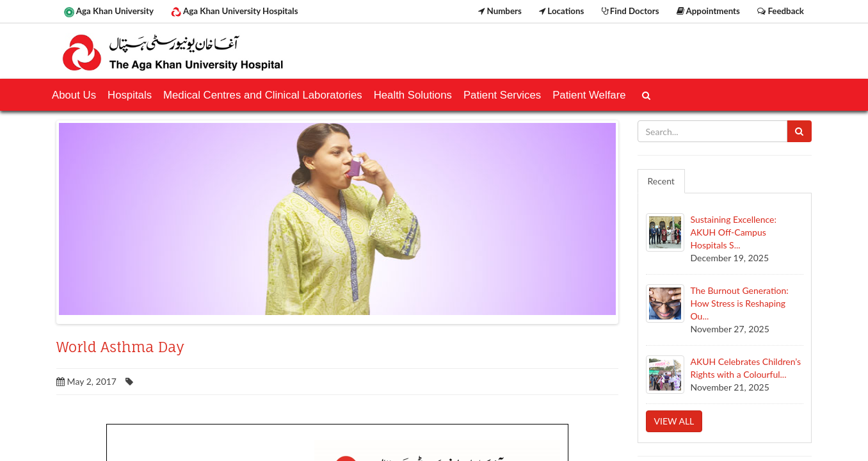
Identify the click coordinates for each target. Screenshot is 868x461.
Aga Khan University (109, 12)
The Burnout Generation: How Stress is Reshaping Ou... (740, 303)
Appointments (708, 11)
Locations (561, 11)
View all (674, 421)
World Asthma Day (120, 347)
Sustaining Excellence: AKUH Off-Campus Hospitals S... (734, 232)
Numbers (500, 11)
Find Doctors (631, 11)
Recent (661, 181)
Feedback (781, 11)
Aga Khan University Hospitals (234, 12)
